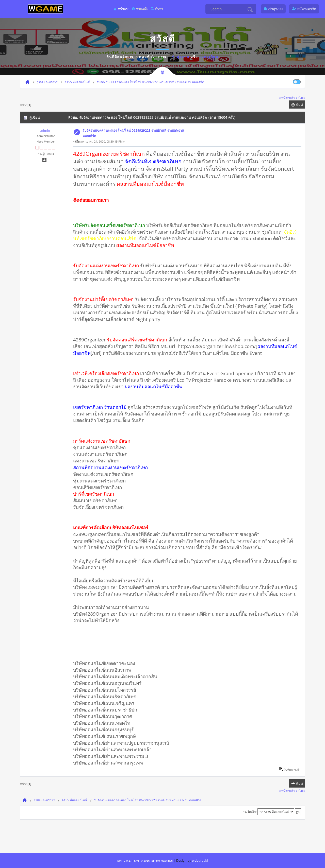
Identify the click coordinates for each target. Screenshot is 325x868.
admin (45, 130)
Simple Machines (162, 861)
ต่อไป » (300, 98)
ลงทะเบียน (209, 57)
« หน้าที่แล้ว (287, 98)
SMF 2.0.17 (124, 861)
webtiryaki (200, 860)
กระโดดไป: (250, 812)
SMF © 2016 (142, 861)
